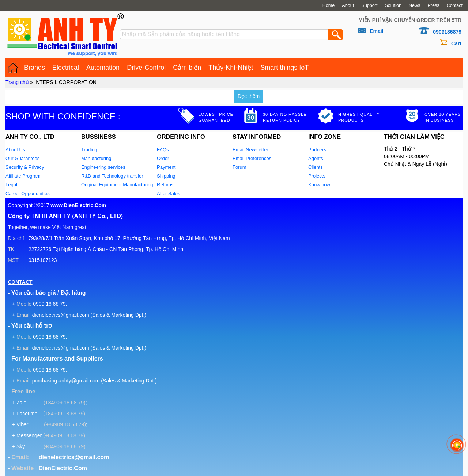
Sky (21, 446)
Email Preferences (252, 158)
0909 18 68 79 (49, 304)
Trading (89, 150)
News (415, 5)
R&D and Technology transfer (112, 176)
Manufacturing (96, 158)
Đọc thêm (249, 96)
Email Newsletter (250, 150)
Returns (165, 185)
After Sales (169, 193)
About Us (15, 150)
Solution (393, 5)
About (348, 5)
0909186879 (447, 32)
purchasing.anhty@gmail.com (66, 381)
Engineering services (103, 167)
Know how (319, 185)
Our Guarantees (22, 158)
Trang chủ (17, 82)
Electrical (66, 68)
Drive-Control (146, 68)
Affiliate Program (23, 176)
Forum (239, 167)
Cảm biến (187, 68)
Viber (22, 424)
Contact (455, 5)
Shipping (166, 176)
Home (329, 5)
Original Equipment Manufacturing (117, 185)
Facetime (27, 414)
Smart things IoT (284, 68)
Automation (103, 68)
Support (369, 5)
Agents (316, 158)
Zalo (21, 403)
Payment (166, 167)
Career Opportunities (28, 193)
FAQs (163, 150)
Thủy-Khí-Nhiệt (231, 68)
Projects (317, 176)
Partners (317, 150)
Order (163, 158)
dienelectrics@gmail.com (61, 315)
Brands (35, 68)
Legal (11, 185)
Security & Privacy (25, 167)
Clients (316, 167)
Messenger (29, 435)
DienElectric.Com (63, 468)
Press (433, 5)
